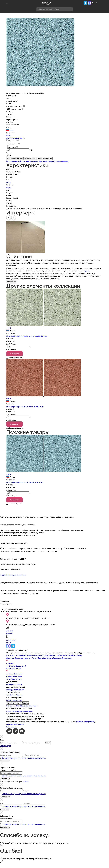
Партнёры (42, 658)
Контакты (38, 655)
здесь (87, 271)
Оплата (50, 658)
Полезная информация (72, 655)
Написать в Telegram (29, 706)
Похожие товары (61, 161)
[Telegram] (16, 734)
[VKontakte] (9, 734)
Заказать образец (45, 158)
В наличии (19, 658)
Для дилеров (67, 658)
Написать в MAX (13, 706)
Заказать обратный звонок (18, 703)
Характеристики (13, 161)
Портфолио (29, 655)
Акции (59, 655)
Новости (10, 655)
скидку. (26, 782)
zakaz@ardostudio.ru (15, 690)
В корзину (14, 354)
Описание (34, 161)
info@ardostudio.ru (14, 700)
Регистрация (5, 746)
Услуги (34, 658)
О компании (19, 655)
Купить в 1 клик (30, 158)
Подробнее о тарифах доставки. (13, 575)
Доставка (10, 658)
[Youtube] (22, 734)
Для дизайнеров (50, 655)
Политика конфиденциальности (20, 711)
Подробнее (11, 282)
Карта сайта (11, 727)
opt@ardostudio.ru (14, 684)
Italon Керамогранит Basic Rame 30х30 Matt (25, 407)
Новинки (27, 658)
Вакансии (57, 658)
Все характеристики (16, 138)
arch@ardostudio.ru (14, 695)
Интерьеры (25, 161)
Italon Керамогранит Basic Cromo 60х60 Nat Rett (27, 336)
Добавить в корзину (15, 158)
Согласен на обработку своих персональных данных (24, 758)
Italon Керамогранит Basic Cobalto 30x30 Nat (25, 482)
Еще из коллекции (46, 161)
